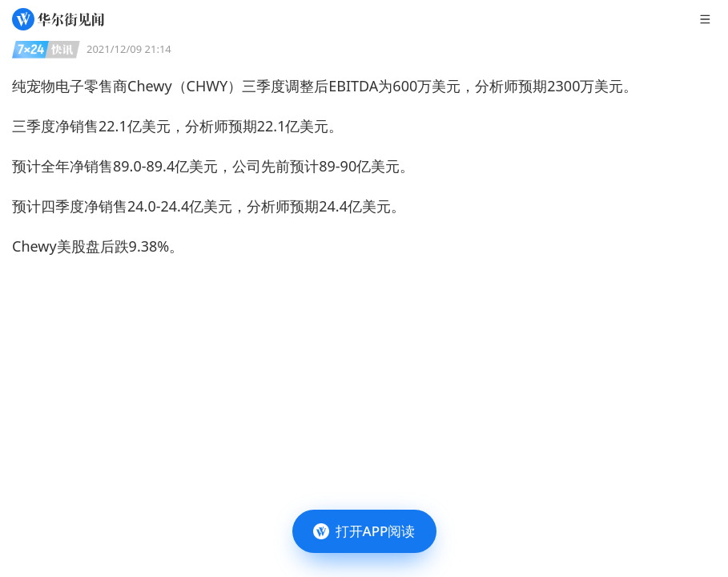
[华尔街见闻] (58, 19)
